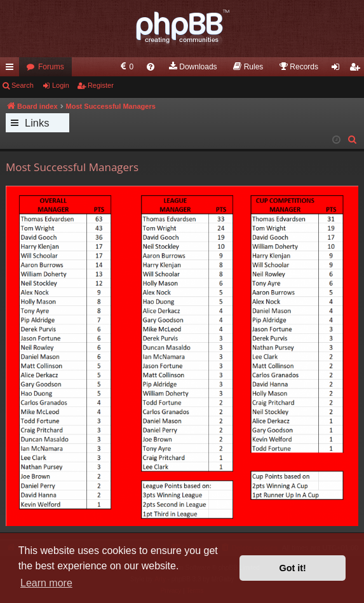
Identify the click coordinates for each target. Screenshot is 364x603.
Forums (51, 67)
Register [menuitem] (357, 69)
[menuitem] (126, 67)
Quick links (12, 69)
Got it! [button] (293, 568)
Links (37, 123)
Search (23, 85)
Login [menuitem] (338, 69)
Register (101, 85)
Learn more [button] (46, 583)
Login (61, 85)
